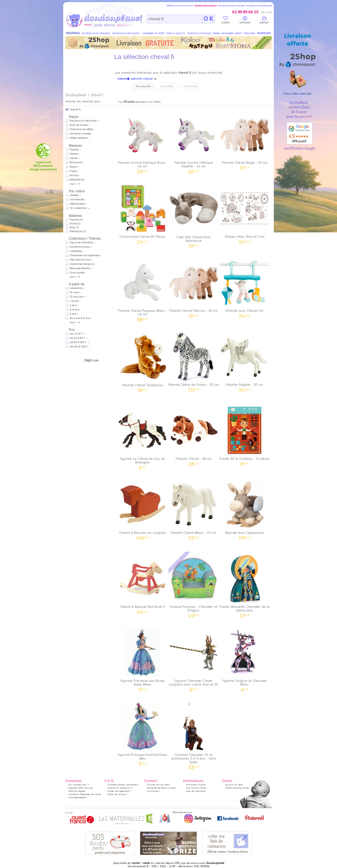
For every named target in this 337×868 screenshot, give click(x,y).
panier (264, 21)
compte (245, 21)
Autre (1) (75, 224)
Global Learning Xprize (237, 788)
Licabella (76, 251)
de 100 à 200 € (80, 347)
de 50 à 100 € (79, 342)
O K (208, 19)
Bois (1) (74, 227)
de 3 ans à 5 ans (80, 318)
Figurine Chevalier (81, 242)
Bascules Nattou (80, 268)
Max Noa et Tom (80, 260)
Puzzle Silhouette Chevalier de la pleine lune (245, 584)
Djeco (73, 167)
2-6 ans (74, 310)
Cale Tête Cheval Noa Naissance (194, 215)
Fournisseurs (153, 791)
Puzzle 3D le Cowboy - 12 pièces (245, 435)
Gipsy (73, 171)
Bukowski (76, 162)
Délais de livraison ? (118, 794)
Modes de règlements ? (120, 791)
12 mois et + (77, 297)
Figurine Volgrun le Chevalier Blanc (245, 658)
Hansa (74, 158)
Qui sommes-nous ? (79, 785)
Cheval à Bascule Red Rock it (142, 583)
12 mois (75, 292)
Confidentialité (76, 798)
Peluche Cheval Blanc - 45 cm (194, 509)
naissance (76, 288)
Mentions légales (77, 791)
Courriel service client (158, 785)
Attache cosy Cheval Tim (245, 287)
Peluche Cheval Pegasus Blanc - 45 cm (142, 288)
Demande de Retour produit (161, 788)
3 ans (73, 314)
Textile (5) (76, 220)
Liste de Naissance (196, 791)
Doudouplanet (76, 95)
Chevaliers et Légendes (85, 255)
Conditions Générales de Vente (85, 794)
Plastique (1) (78, 231)
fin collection (78, 208)
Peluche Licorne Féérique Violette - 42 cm (194, 140)
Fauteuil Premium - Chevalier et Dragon (194, 584)
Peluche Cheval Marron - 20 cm (194, 287)
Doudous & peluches (83, 121)
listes (225, 21)
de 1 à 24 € (78, 334)
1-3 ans (74, 301)
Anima (74, 175)
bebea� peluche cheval (135, 79)
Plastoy (74, 150)
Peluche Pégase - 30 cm (245, 361)
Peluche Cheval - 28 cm (194, 435)
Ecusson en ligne (234, 785)
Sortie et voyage (80, 134)
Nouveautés (143, 86)
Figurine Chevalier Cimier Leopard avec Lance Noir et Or (194, 658)
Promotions (191, 86)
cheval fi (97, 95)
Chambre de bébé (81, 129)
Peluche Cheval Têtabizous (142, 361)
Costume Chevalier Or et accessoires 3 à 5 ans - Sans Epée (194, 734)
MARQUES (264, 33)
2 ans (73, 305)
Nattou (74, 154)
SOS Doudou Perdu (196, 788)
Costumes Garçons (82, 264)
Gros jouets (77, 273)
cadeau (74, 195)
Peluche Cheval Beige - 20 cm (245, 138)
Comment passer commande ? (123, 785)
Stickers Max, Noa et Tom (245, 212)
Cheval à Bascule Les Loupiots (142, 509)
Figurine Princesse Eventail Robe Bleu (142, 732)
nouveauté (77, 199)
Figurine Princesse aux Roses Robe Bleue (142, 658)
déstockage (77, 204)
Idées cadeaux (79, 138)
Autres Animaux (80, 247)
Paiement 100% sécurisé (81, 788)
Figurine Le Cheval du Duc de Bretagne (142, 436)
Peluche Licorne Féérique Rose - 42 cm (142, 140)
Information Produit (196, 785)
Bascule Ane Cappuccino (245, 509)
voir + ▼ (75, 184)
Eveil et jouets (79, 125)
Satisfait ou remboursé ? (120, 788)
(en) (85, 798)
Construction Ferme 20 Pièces (142, 212)
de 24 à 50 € (79, 338)
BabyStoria (77, 180)
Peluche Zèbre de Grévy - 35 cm (194, 361)
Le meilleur (167, 86)
